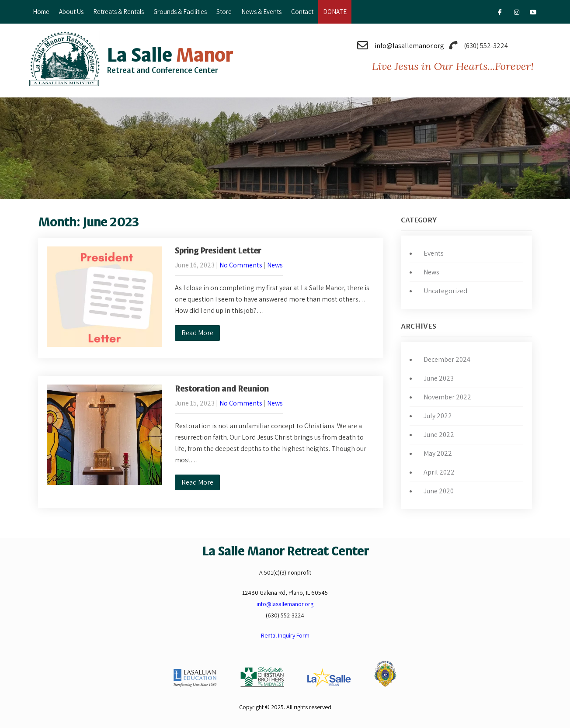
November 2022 (447, 397)
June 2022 (439, 435)
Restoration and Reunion (222, 389)
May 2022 (438, 453)
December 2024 (447, 359)
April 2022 (439, 472)
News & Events (261, 12)
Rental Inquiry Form (285, 635)
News (275, 265)
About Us (71, 12)
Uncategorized (445, 291)
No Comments (241, 265)
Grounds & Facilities (180, 12)
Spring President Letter (218, 251)
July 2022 (438, 416)
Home (41, 12)
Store (224, 12)
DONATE (335, 12)
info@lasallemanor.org (409, 46)
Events (434, 253)
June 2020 (439, 491)
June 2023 (439, 378)
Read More (197, 333)
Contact (302, 12)
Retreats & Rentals (118, 12)
